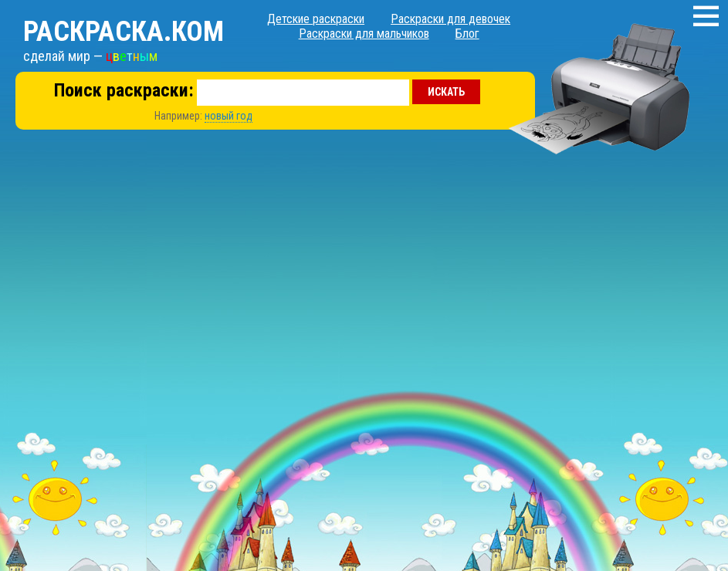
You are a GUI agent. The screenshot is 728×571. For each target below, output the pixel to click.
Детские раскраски (316, 19)
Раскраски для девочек (450, 19)
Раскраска (124, 32)
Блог (467, 34)
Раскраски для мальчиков (364, 34)
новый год (229, 116)
